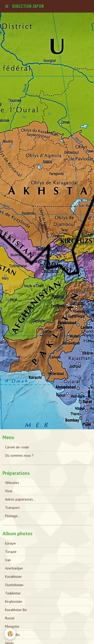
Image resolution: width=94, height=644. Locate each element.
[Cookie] (10, 634)
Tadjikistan (13, 593)
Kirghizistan (14, 601)
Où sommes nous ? (19, 455)
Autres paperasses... (20, 499)
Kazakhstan (13, 577)
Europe (10, 543)
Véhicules (12, 483)
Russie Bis (12, 635)
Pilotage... (13, 516)
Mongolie (12, 626)
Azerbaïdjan (14, 568)
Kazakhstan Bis (16, 610)
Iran (8, 560)
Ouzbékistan (14, 585)
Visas (9, 491)
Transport (12, 508)
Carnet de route (17, 447)
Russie (10, 618)
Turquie (11, 552)
